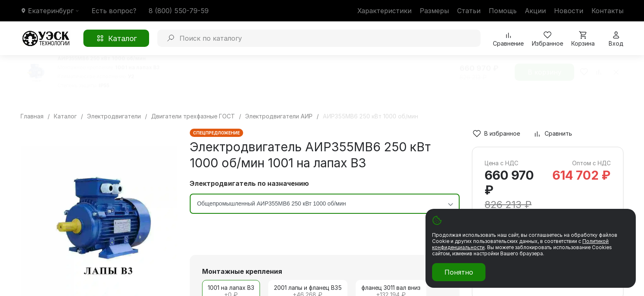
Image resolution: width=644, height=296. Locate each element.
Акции (535, 11)
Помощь (503, 11)
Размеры (434, 11)
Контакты (607, 11)
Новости (569, 11)
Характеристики (384, 11)
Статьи (469, 11)
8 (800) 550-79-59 (179, 11)
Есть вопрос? (114, 11)
